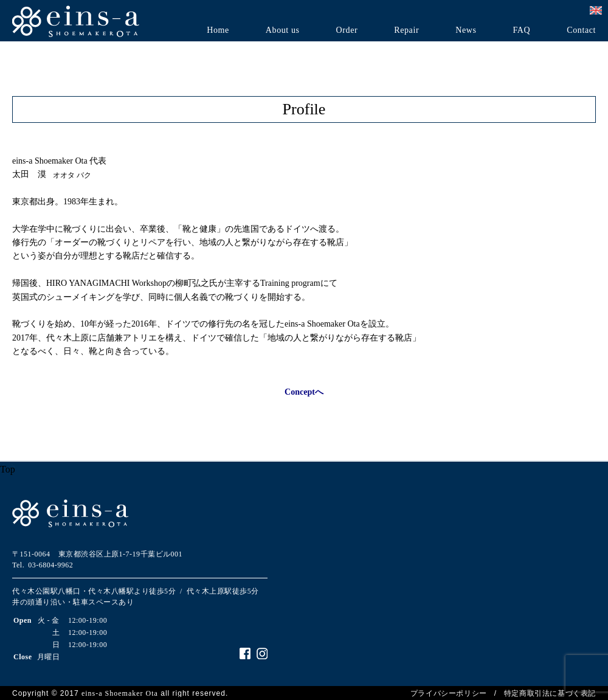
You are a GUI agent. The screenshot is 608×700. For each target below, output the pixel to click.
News (466, 30)
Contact (581, 30)
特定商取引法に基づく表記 (550, 693)
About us (283, 30)
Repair (406, 30)
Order (347, 30)
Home (218, 30)
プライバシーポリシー (449, 693)
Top (8, 469)
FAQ (521, 30)
